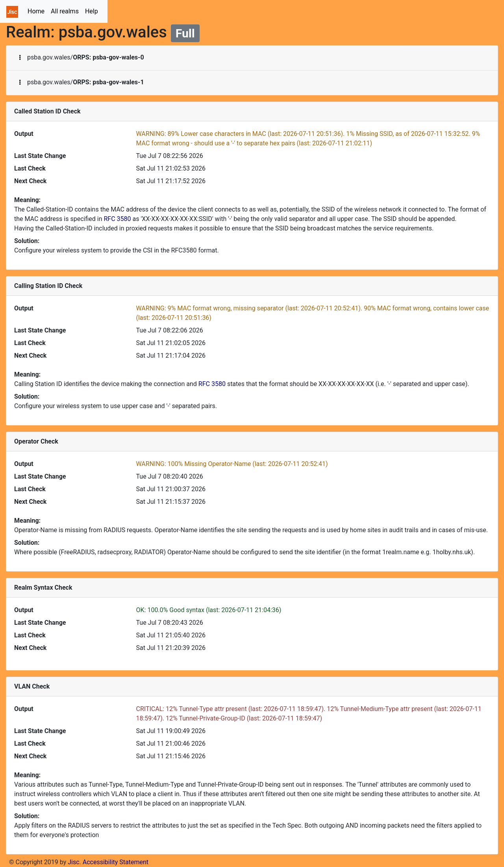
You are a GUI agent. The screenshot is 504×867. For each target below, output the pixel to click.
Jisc (73, 862)
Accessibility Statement (116, 862)
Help (92, 11)
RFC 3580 (117, 219)
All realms (65, 11)
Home (38, 11)
